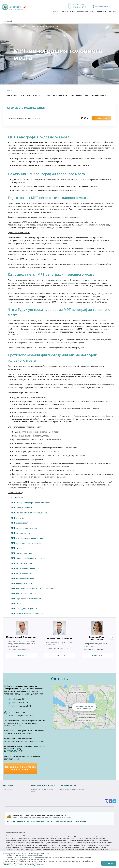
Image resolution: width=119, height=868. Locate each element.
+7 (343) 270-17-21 (79, 7)
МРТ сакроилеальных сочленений (26, 598)
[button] (84, 707)
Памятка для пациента (96, 95)
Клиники (57, 11)
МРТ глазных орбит (20, 523)
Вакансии (112, 11)
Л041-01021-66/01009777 (16, 822)
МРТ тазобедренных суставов (24, 609)
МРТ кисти (16, 548)
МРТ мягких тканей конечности (25, 568)
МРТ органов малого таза (22, 578)
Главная (16, 26)
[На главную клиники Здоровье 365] (14, 7)
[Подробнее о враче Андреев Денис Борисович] (57, 628)
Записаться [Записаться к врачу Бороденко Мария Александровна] (97, 656)
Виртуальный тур (68, 786)
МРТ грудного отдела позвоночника (27, 538)
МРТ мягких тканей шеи (22, 573)
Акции (93, 11)
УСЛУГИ (65, 11)
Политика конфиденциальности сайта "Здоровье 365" (23, 865)
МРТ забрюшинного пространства (26, 543)
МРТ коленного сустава (21, 553)
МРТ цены (76, 95)
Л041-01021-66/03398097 (36, 822)
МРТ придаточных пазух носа (24, 594)
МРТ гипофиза (17, 518)
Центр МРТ (25, 26)
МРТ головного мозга (21, 533)
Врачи (72, 11)
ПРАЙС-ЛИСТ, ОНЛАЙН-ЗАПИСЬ (44, 786)
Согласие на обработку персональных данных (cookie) (23, 855)
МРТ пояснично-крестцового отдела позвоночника (34, 588)
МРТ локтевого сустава (21, 563)
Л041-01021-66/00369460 (56, 822)
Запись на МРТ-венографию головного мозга (21, 768)
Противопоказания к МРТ (56, 95)
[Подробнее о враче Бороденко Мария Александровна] (94, 628)
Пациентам (102, 11)
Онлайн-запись (101, 118)
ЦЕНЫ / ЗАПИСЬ (82, 11)
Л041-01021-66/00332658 (76, 822)
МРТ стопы (16, 604)
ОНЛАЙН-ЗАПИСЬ (102, 6)
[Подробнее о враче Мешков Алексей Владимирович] (19, 628)
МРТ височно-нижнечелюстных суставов (29, 513)
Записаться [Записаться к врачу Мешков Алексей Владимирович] (22, 656)
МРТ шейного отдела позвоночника (27, 614)
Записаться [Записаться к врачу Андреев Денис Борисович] (59, 656)
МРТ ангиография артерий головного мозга (30, 503)
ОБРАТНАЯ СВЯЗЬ (9, 786)
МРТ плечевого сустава (21, 583)
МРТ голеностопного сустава (24, 528)
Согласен (109, 863)
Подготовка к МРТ (31, 95)
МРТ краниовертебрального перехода (28, 558)
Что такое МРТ (18, 498)
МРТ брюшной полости (21, 508)
